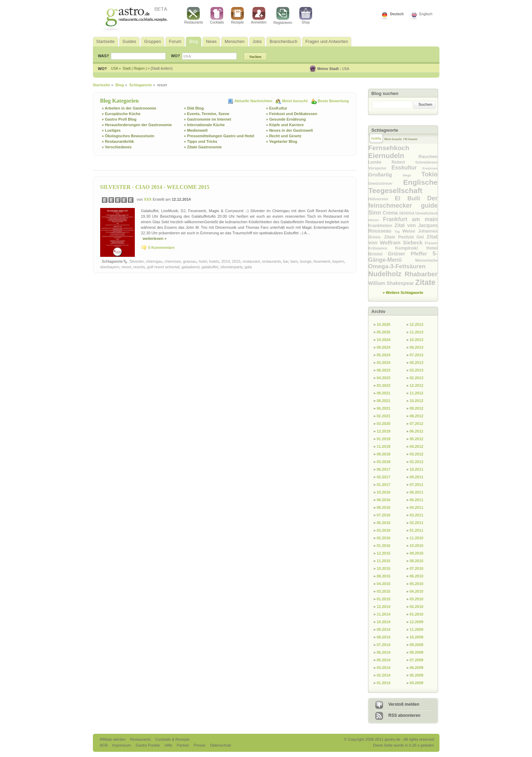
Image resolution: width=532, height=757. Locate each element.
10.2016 (384, 492)
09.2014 (384, 629)
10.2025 (384, 324)
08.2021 (384, 401)
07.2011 (417, 485)
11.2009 (417, 629)
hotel (203, 261)
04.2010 (417, 591)
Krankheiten (382, 226)
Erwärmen (430, 168)
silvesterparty (232, 267)
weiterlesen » (155, 238)
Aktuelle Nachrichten (254, 101)
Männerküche (426, 260)
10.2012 (417, 401)
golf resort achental (163, 267)
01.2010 (417, 614)
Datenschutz (221, 745)
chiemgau (154, 261)
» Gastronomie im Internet (208, 119)
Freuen (431, 243)
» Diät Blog (194, 108)
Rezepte (237, 16)
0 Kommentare (162, 247)
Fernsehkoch (389, 148)
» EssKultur (277, 108)
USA (346, 69)
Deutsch (397, 14)
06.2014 (384, 652)
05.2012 (417, 439)
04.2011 (417, 507)
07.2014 (384, 645)
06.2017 (384, 469)
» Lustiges (111, 130)
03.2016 (384, 530)
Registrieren (283, 16)
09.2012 (417, 408)
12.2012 (417, 385)
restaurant (251, 261)
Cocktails (217, 16)
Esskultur (407, 168)
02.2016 (384, 538)
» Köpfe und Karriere (285, 125)
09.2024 (384, 347)
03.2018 (384, 462)
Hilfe (169, 745)
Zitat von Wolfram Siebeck (403, 240)
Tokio (430, 174)
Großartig (386, 175)
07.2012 (417, 424)
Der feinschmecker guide (403, 202)
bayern (338, 261)
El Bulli (411, 198)
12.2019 (384, 431)
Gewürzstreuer (386, 184)
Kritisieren (382, 248)
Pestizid (407, 237)
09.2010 (417, 553)
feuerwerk (322, 261)
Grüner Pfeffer (410, 254)
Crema (391, 213)
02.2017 (384, 477)
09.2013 (417, 347)
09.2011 (417, 477)
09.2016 (384, 500)
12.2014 (384, 607)
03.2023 (384, 385)
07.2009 (417, 660)
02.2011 (417, 523)
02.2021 (384, 416)
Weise (410, 231)
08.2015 (384, 576)
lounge (306, 261)
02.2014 (384, 675)
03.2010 (417, 599)
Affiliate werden (113, 739)
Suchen (426, 104)
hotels (214, 261)
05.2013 (417, 363)
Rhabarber (421, 274)
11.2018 (384, 446)
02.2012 (417, 462)
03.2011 (417, 515)
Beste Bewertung (333, 101)
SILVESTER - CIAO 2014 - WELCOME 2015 (155, 187)
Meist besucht (295, 101)
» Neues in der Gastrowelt (290, 130)
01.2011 (417, 530)
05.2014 (384, 660)
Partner (184, 745)
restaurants (272, 261)
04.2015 (384, 584)
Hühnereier (382, 199)
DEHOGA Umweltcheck (418, 213)
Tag (398, 232)
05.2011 (417, 500)
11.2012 (417, 393)
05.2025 (384, 332)
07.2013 (417, 355)
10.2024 (384, 340)
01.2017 (384, 485)
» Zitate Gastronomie (203, 147)
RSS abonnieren (405, 715)
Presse (200, 745)
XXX (148, 199)
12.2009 (417, 622)
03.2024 (384, 363)
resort (126, 267)
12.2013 (417, 324)
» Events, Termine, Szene (207, 114)
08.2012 (417, 416)
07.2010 (417, 568)
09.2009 (417, 645)
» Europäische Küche (121, 114)
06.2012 (417, 431)
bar (286, 261)
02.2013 (417, 378)
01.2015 (384, 599)
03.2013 (417, 370)
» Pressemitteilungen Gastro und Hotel (219, 136)
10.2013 (417, 340)
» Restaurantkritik (118, 141)
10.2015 (384, 568)
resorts (139, 267)
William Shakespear (392, 283)
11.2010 (417, 538)
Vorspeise (380, 168)
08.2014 (384, 637)
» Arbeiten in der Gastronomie (129, 108)
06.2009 (417, 668)
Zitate (425, 282)
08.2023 (384, 370)
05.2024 (384, 355)
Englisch (426, 14)
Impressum (122, 745)
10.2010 (417, 546)
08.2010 (417, 561)
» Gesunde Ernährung (286, 119)
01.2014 (384, 683)
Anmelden (259, 16)
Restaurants (194, 16)
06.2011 (417, 492)
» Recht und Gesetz (284, 136)
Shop (306, 16)
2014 (226, 261)
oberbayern (110, 267)
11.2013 (417, 332)
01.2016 (384, 546)
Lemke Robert (392, 162)
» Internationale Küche (204, 125)
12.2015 (384, 553)
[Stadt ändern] (162, 68)
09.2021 (384, 393)
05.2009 (417, 675)
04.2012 (417, 446)
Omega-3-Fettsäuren (397, 266)
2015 (236, 261)
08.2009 (417, 652)
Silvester (137, 261)
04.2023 (384, 378)
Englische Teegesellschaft (403, 186)
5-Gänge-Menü (403, 257)
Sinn (376, 213)
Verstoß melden (404, 704)
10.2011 (417, 469)
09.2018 (384, 454)
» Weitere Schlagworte (403, 293)
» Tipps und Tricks (201, 141)
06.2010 (417, 576)
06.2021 (384, 408)
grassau (190, 261)
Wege (412, 175)
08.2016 (384, 507)
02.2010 (417, 607)
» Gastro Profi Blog (119, 119)
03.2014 (384, 668)
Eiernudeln (394, 156)
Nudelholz (387, 274)
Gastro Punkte (148, 745)
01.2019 (384, 439)
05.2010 (417, 584)
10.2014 (384, 622)
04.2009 (417, 683)
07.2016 (384, 515)
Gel (422, 237)
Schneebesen (426, 162)
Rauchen (428, 156)
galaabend (190, 267)
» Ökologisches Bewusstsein (128, 136)
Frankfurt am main (410, 219)
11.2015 (384, 561)
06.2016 (384, 523)
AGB (104, 745)
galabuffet (210, 267)
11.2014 (384, 614)
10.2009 (417, 637)
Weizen (376, 220)
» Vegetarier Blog (282, 141)
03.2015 (384, 591)
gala (248, 267)
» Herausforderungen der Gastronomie (137, 125)
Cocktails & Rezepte (172, 739)
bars (294, 261)
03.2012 (417, 454)
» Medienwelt (196, 130)
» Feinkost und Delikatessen (292, 114)
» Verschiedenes (117, 147)
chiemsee (173, 261)
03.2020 (384, 424)
